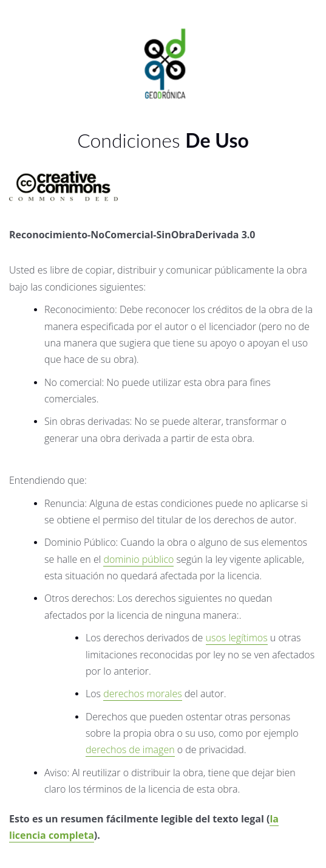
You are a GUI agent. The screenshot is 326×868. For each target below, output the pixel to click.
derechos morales (142, 694)
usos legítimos (237, 638)
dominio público (138, 559)
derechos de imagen (130, 749)
